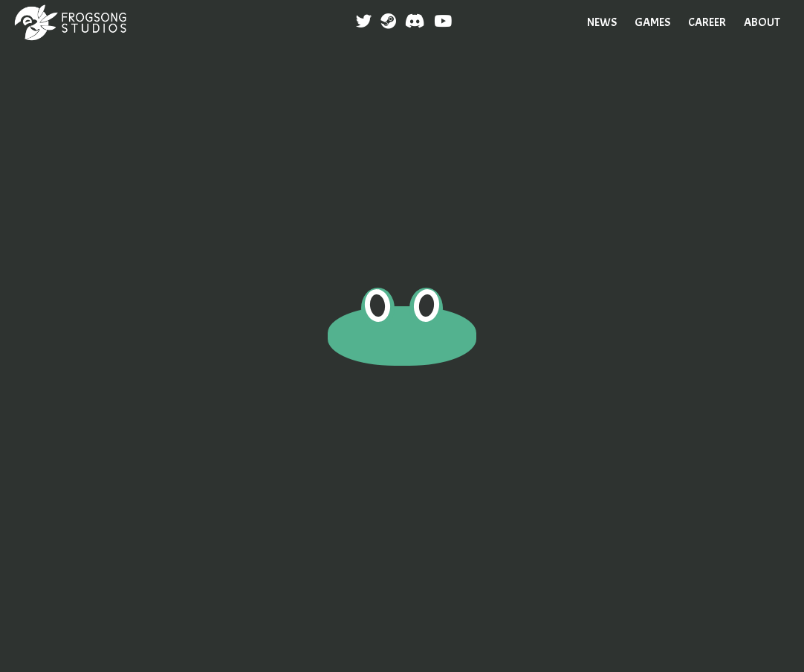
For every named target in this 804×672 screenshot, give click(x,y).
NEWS (602, 22)
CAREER (707, 22)
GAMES (652, 22)
